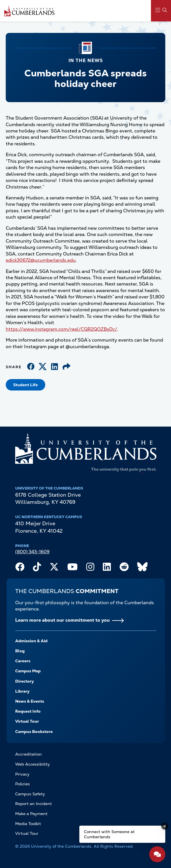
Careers (23, 661)
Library (22, 691)
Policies (22, 784)
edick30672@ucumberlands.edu (41, 260)
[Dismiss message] (165, 826)
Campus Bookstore (34, 732)
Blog (20, 651)
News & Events (30, 701)
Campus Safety (30, 794)
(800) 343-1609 (32, 552)
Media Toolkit (28, 824)
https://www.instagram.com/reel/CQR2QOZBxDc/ (61, 329)
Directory (24, 681)
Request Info (28, 711)
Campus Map (28, 671)
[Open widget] (157, 854)
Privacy (22, 774)
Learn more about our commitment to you (62, 620)
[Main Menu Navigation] (161, 11)
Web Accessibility (33, 764)
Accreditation (29, 754)
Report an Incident (34, 804)
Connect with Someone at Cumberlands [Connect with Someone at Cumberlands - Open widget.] (109, 834)
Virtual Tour (27, 721)
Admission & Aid (31, 641)
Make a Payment (31, 814)
